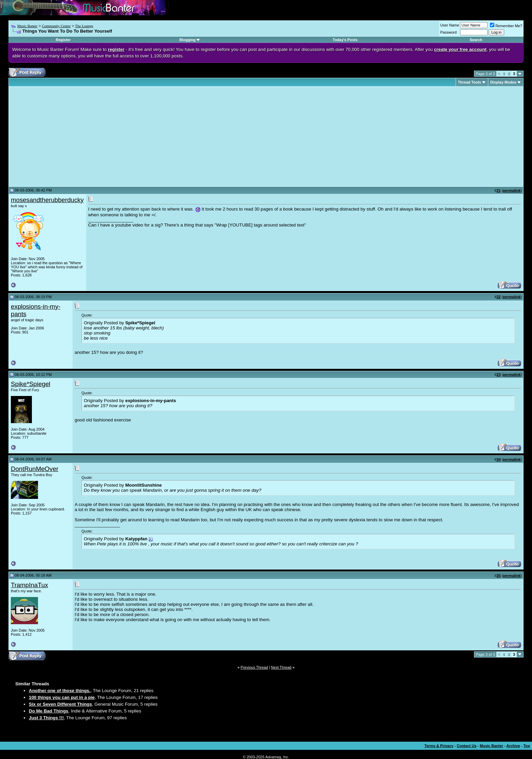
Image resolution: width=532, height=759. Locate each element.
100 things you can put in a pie (62, 697)
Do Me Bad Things (49, 711)
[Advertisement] (68, 137)
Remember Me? (506, 26)
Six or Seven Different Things (60, 704)
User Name (450, 25)
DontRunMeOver (35, 469)
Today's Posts (345, 40)
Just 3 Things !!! (46, 718)
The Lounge (84, 26)
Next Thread (281, 667)
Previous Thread (254, 667)
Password (449, 32)
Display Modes (503, 82)
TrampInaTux (30, 585)
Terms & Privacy (439, 746)
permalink (512, 191)
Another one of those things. (60, 691)
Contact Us (467, 746)
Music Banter (27, 26)
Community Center (56, 26)
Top (527, 746)
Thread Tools (470, 82)
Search (476, 40)
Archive (513, 746)
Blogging (188, 40)
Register (63, 40)
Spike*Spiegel (31, 384)
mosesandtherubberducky (47, 200)
